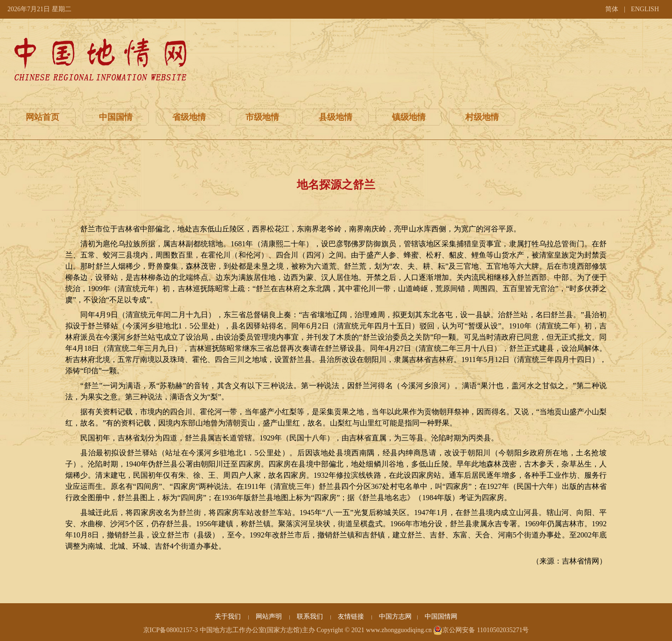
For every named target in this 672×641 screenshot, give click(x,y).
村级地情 (482, 117)
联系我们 (311, 617)
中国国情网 (441, 617)
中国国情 (116, 117)
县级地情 (336, 117)
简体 (612, 9)
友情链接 (352, 617)
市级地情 (262, 117)
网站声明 (270, 617)
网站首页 (42, 117)
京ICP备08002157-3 (171, 630)
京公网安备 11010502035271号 (481, 630)
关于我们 (229, 617)
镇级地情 (409, 117)
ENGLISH (645, 9)
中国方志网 (395, 617)
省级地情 (189, 117)
